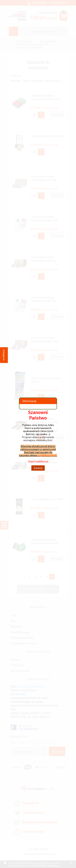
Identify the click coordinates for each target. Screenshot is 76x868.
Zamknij (38, 468)
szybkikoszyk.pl (47, 455)
